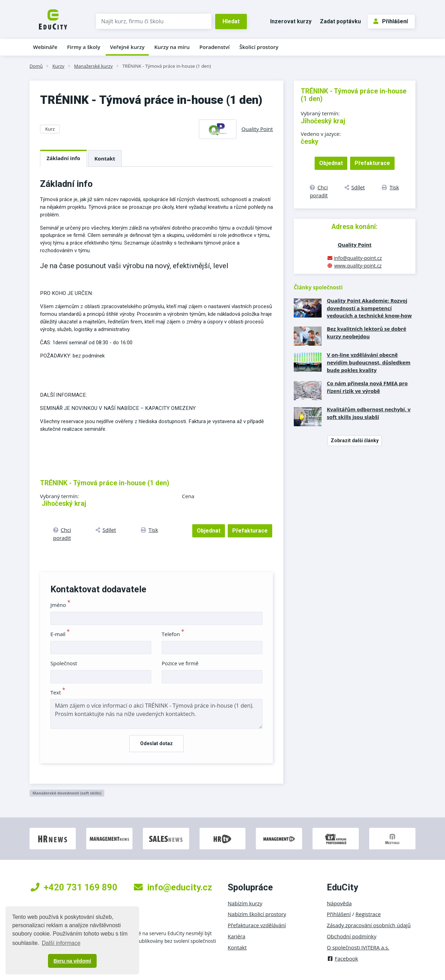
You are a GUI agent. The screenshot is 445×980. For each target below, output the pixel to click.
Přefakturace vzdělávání (257, 925)
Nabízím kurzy (245, 903)
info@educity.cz (173, 887)
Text (58, 692)
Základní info (63, 158)
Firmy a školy (84, 47)
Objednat (209, 531)
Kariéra (237, 936)
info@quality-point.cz (358, 258)
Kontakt (105, 158)
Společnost (64, 663)
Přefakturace (250, 531)
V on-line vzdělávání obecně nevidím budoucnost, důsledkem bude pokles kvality (369, 362)
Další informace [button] (61, 943)
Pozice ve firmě (180, 663)
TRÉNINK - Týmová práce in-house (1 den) (167, 66)
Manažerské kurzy (93, 66)
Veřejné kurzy (127, 47)
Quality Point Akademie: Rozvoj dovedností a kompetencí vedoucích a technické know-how (369, 308)
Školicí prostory (259, 47)
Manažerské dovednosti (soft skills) (67, 793)
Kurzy (58, 66)
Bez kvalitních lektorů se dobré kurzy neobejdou (367, 332)
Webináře (45, 47)
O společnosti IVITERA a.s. (358, 947)
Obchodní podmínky (352, 936)
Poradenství (215, 47)
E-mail (60, 634)
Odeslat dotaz (156, 743)
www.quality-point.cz (358, 266)
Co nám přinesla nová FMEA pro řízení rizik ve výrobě (367, 387)
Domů (36, 66)
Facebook (342, 958)
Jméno (60, 605)
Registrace (368, 914)
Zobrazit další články (355, 440)
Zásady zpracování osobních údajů (369, 925)
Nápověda (339, 903)
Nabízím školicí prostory (257, 914)
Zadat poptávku (340, 21)
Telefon (173, 634)
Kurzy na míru (172, 47)
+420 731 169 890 (74, 887)
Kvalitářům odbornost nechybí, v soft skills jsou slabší (369, 413)
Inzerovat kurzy (291, 21)
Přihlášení (391, 21)
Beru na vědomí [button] (72, 961)
